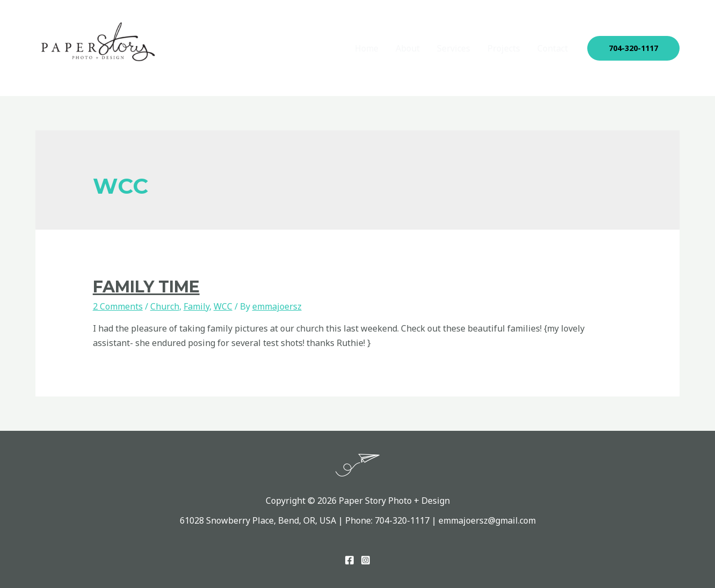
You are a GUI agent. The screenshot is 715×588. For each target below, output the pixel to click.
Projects (504, 48)
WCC (223, 306)
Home (367, 48)
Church (165, 306)
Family (196, 306)
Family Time (146, 287)
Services (454, 48)
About (408, 48)
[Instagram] (366, 560)
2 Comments (118, 306)
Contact (553, 48)
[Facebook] (349, 560)
